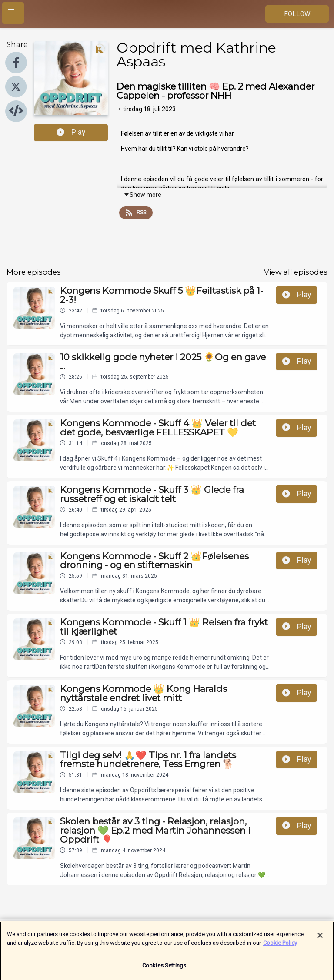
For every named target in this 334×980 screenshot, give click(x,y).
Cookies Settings (164, 969)
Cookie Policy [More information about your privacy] (280, 946)
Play (71, 132)
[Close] (320, 939)
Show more (142, 195)
